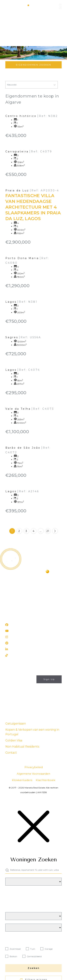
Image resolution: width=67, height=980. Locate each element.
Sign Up (49, 679)
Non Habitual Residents (22, 747)
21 (48, 531)
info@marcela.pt (16, 600)
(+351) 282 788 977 (18, 606)
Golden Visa (14, 740)
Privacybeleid (27, 699)
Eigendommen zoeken (34, 65)
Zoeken (33, 968)
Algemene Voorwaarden (33, 774)
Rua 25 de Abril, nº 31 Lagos (23, 615)
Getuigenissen (16, 724)
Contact (11, 753)
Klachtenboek (45, 780)
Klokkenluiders (22, 780)
